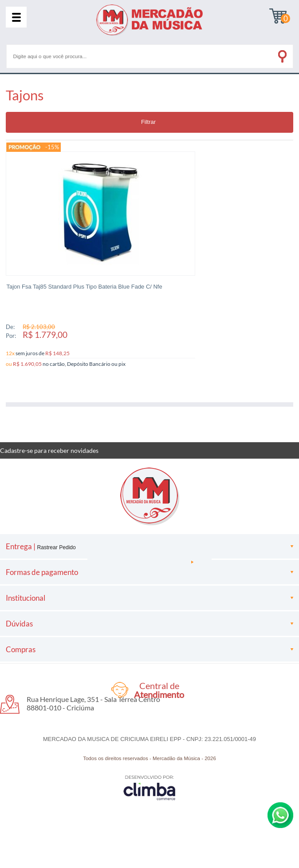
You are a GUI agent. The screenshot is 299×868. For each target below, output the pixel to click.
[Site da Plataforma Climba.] (149, 783)
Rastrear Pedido (56, 543)
